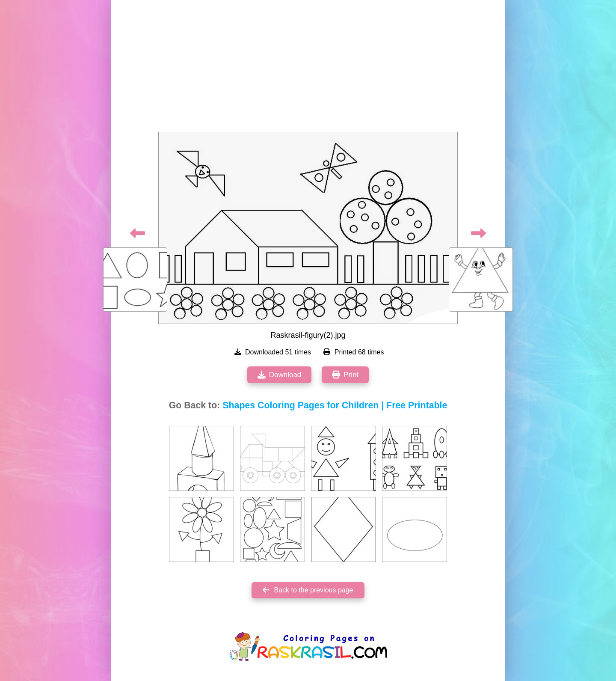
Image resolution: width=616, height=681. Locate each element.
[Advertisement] (308, 68)
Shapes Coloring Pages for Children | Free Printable (335, 405)
